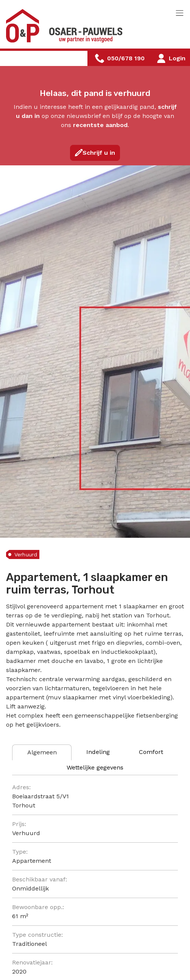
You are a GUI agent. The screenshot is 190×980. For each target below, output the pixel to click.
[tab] (42, 752)
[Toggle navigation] (180, 13)
